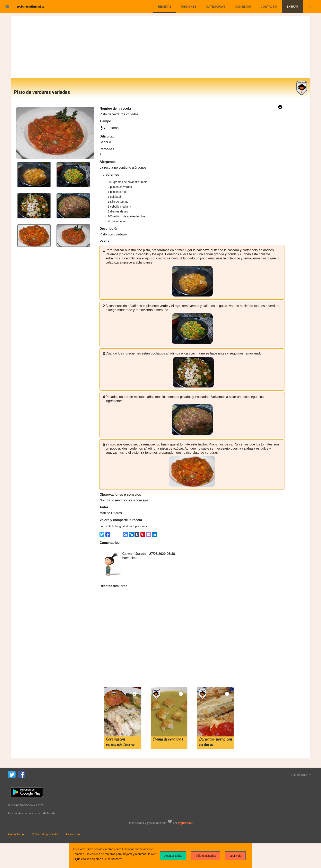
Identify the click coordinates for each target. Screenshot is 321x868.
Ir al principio (302, 775)
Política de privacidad (46, 834)
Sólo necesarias (206, 856)
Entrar (293, 7)
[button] (7, 7)
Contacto (269, 7)
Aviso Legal (73, 834)
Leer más (235, 856)
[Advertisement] (160, 47)
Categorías (216, 7)
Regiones (189, 7)
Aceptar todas (173, 856)
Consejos (243, 7)
